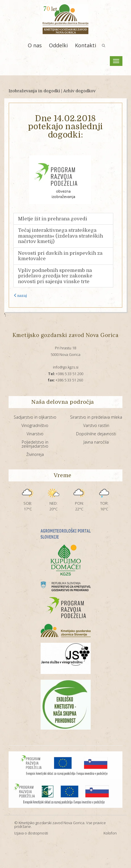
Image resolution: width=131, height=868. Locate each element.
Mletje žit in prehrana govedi (53, 219)
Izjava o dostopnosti (31, 833)
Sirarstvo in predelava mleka (96, 417)
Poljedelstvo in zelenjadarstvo (35, 444)
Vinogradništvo (35, 425)
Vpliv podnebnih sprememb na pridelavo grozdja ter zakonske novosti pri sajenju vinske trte (55, 276)
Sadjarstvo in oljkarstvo (35, 417)
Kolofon (110, 833)
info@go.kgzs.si (66, 367)
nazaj (20, 296)
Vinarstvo (35, 434)
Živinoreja (35, 454)
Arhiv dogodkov (79, 91)
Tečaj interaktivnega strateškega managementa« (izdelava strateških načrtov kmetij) (60, 236)
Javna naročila (96, 442)
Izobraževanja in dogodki (34, 91)
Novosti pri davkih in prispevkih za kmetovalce (60, 256)
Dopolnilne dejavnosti (96, 434)
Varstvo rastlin (96, 425)
